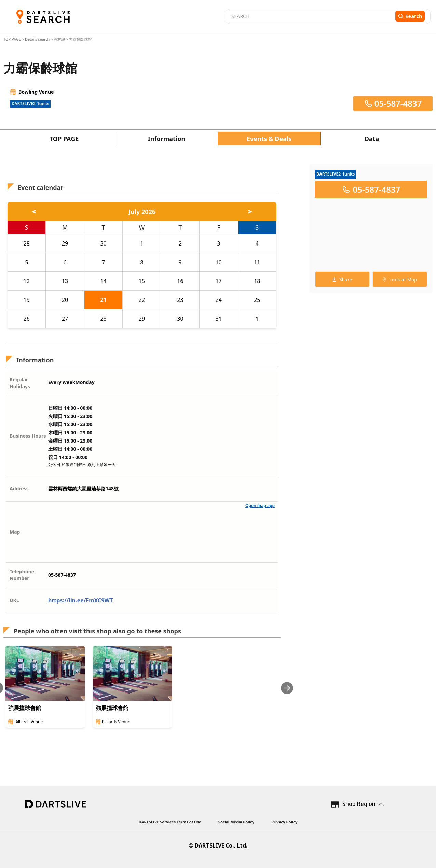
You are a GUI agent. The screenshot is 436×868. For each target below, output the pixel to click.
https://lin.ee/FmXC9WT (80, 600)
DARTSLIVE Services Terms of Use (170, 822)
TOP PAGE (13, 39)
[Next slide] (287, 688)
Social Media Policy (236, 822)
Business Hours (28, 436)
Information (167, 139)
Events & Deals (269, 139)
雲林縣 (59, 39)
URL (14, 600)
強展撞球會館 (25, 708)
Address (19, 488)
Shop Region (359, 804)
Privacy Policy (284, 822)
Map (15, 532)
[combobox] (310, 16)
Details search (38, 39)
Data (372, 139)
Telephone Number (22, 575)
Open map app (260, 506)
